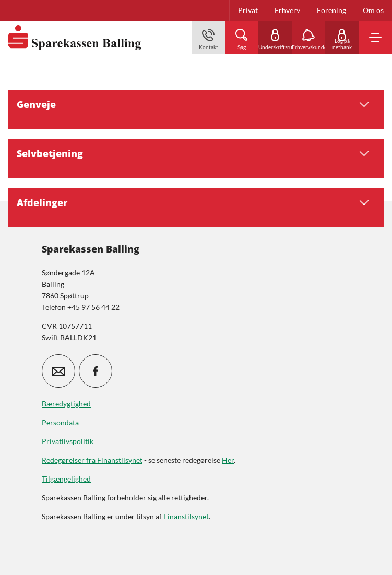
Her (228, 460)
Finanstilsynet (186, 516)
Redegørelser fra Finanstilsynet (92, 460)
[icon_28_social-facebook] (96, 371)
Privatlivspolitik (68, 441)
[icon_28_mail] (58, 371)
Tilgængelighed (66, 479)
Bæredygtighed (66, 404)
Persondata (60, 422)
